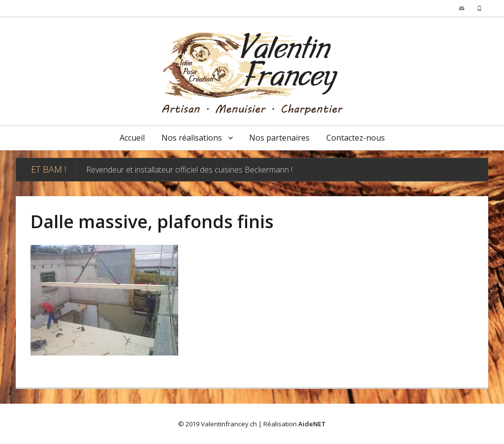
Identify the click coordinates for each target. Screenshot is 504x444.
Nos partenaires (279, 138)
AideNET (312, 424)
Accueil (132, 138)
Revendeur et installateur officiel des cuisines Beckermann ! (189, 170)
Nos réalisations (192, 138)
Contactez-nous (356, 138)
